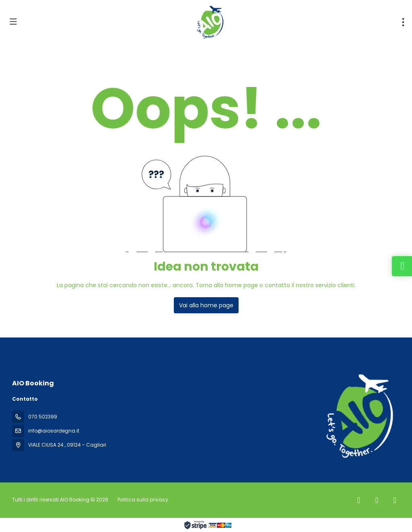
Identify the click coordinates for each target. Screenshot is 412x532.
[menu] (403, 22)
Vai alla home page (206, 305)
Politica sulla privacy (143, 500)
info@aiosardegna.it (54, 431)
